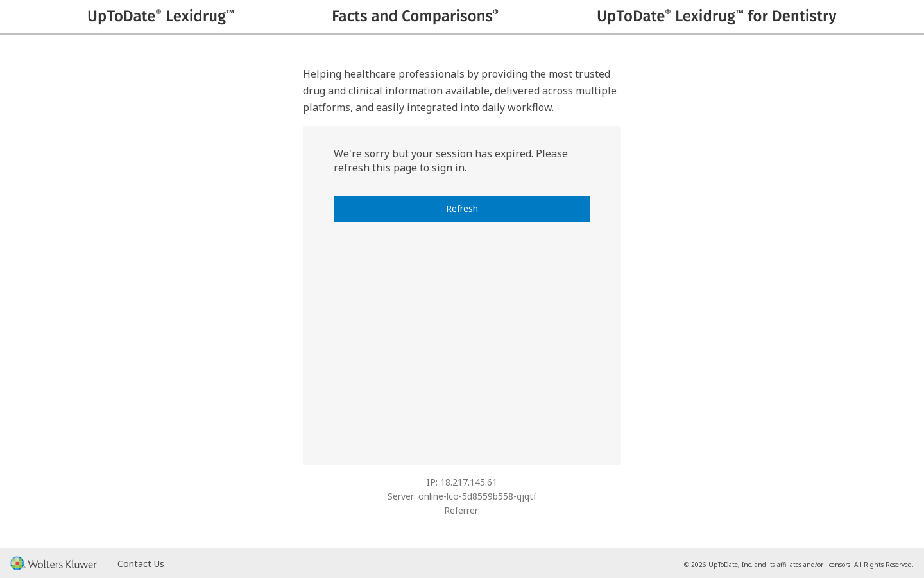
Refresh (462, 208)
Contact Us (141, 564)
